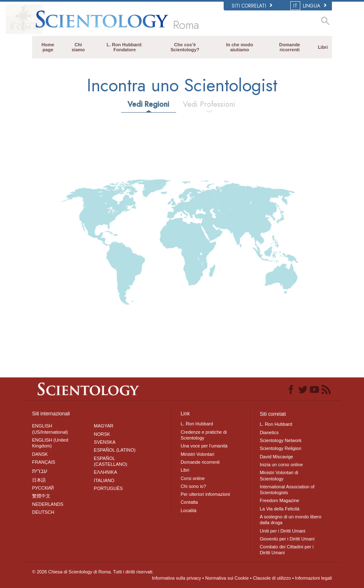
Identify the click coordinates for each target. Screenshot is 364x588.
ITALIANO (104, 480)
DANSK (40, 454)
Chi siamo (78, 47)
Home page (48, 47)
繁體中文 (41, 496)
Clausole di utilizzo (272, 578)
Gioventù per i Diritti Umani (287, 539)
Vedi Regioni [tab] (148, 104)
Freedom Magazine (280, 500)
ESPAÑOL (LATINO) (115, 450)
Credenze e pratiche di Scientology (204, 435)
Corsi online (193, 478)
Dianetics (269, 432)
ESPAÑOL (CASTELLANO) (110, 461)
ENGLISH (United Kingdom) (50, 443)
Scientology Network (281, 440)
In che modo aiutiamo (240, 47)
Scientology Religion (281, 448)
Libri (323, 47)
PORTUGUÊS (108, 488)
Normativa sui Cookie (227, 578)
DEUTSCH (43, 512)
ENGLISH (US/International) (50, 429)
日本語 (39, 480)
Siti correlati (252, 6)
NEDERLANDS (48, 504)
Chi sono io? (193, 486)
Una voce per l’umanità (204, 446)
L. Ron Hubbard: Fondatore (125, 47)
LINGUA (309, 6)
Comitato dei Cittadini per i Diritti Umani (287, 550)
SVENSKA (105, 442)
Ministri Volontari (198, 454)
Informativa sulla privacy (177, 578)
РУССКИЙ (43, 488)
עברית (40, 471)
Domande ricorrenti (289, 47)
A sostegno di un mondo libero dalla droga (291, 520)
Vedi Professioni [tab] (209, 104)
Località (189, 510)
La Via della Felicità (280, 509)
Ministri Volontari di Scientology (279, 475)
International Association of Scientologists (287, 490)
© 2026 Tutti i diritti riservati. (93, 572)
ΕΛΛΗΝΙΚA (105, 472)
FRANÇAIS (44, 462)
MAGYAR (103, 426)
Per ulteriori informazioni (206, 494)
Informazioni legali (313, 578)
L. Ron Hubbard (197, 424)
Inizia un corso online (281, 465)
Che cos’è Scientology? (185, 47)
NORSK (102, 434)
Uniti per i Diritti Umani (283, 531)
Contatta (189, 502)
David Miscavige (277, 457)
